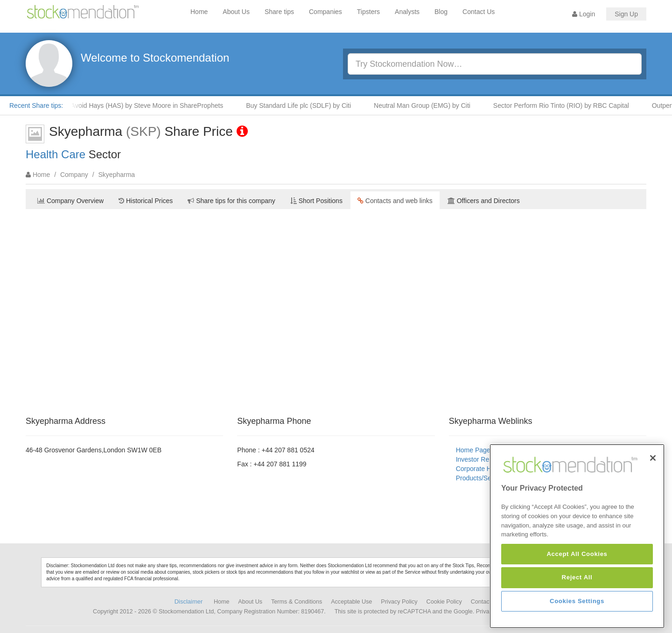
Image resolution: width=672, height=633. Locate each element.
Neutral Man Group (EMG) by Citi (425, 105)
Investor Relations (482, 459)
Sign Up (626, 14)
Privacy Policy (399, 602)
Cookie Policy (444, 602)
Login (584, 14)
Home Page (473, 450)
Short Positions (316, 201)
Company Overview (70, 201)
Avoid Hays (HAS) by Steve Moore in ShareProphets (150, 105)
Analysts (407, 12)
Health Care (56, 154)
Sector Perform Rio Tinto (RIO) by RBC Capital (564, 105)
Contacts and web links (395, 201)
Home (199, 12)
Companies (325, 12)
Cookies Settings (577, 601)
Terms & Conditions (297, 602)
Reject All (577, 577)
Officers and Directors (484, 201)
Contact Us (479, 12)
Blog (441, 12)
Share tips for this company (231, 201)
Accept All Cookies (577, 554)
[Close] (653, 458)
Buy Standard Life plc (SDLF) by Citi (301, 105)
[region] (577, 536)
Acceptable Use (351, 602)
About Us (236, 12)
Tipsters (368, 12)
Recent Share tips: (36, 105)
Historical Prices (146, 201)
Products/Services (482, 478)
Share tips (279, 12)
